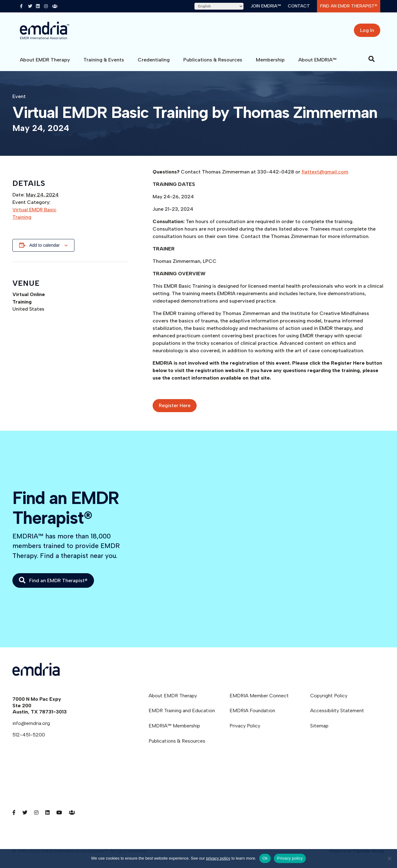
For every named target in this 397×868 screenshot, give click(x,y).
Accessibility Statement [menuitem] (337, 711)
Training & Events (104, 60)
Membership (270, 60)
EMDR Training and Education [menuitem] (182, 711)
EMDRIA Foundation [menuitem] (252, 711)
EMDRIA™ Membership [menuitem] (174, 726)
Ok (265, 858)
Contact (299, 6)
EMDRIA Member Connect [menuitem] (259, 696)
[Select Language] (219, 6)
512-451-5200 (29, 735)
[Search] (372, 59)
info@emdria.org (31, 723)
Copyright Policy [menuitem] (329, 696)
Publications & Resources (213, 60)
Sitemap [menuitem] (319, 726)
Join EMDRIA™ (266, 6)
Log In (367, 30)
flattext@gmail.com (325, 172)
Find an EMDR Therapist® (349, 6)
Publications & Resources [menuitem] (177, 741)
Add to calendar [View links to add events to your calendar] (44, 245)
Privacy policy (290, 858)
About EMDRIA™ (317, 60)
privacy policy (218, 858)
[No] (389, 858)
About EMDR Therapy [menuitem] (173, 696)
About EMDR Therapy (45, 60)
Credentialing (154, 60)
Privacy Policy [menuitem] (245, 726)
